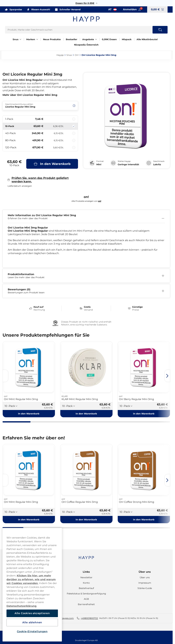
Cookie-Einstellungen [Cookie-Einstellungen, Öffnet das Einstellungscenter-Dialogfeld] (32, 631)
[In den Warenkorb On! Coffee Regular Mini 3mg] (86, 520)
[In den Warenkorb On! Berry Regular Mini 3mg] (144, 414)
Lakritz (157, 164)
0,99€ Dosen (109, 39)
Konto (86, 583)
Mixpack (127, 39)
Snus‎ (69, 55)
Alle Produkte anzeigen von (86, 201)
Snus (16, 39)
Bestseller (72, 39)
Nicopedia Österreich (86, 45)
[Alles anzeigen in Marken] (37, 39)
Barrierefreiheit (86, 604)
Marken (31, 39)
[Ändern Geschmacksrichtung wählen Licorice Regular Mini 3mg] (40, 106)
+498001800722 (89, 618)
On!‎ (77, 55)
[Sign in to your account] (132, 9)
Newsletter (86, 577)
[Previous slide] (5, 376)
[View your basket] (157, 9)
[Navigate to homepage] (86, 556)
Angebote (88, 39)
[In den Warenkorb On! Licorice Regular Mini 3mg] (52, 164)
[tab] (17, 422)
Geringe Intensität (128, 164)
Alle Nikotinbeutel (147, 39)
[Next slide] (167, 376)
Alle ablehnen (32, 622)
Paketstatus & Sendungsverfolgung (86, 594)
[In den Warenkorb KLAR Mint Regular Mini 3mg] (86, 414)
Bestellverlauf (86, 588)
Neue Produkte (52, 39)
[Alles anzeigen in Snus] (20, 39)
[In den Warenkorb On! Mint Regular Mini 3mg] (29, 414)
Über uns (145, 572)
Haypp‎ (60, 55)
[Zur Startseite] (86, 19)
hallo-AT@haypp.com (62, 618)
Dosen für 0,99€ (85, 3)
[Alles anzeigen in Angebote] (96, 39)
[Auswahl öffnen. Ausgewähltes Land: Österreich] (112, 9)
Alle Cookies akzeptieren (32, 613)
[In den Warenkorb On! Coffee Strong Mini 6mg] (144, 520)
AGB (86, 599)
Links (86, 572)
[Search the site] (160, 30)
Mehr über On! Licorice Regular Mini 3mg (30, 95)
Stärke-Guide (145, 588)
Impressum (145, 583)
